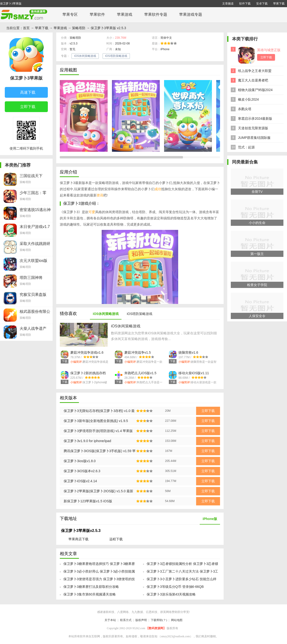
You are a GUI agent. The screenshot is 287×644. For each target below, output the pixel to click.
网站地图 (177, 620)
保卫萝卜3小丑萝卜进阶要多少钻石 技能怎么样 (182, 579)
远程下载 (116, 539)
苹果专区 (70, 14)
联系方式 (126, 620)
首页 (26, 28)
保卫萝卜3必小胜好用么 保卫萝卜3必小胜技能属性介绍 (99, 573)
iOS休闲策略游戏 (85, 56)
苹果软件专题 (156, 14)
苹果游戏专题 (191, 14)
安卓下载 (262, 4)
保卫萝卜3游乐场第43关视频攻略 (171, 594)
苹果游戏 (125, 14)
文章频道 (228, 4)
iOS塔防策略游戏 (116, 56)
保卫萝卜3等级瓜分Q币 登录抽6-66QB (175, 587)
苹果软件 (97, 14)
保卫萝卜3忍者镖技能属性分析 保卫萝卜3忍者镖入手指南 (182, 565)
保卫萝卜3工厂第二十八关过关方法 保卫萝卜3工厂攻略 (182, 573)
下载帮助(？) (159, 620)
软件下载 (245, 4)
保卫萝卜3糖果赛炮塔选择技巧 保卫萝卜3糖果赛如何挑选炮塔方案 (99, 565)
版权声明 (141, 620)
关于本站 (110, 620)
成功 (158, 189)
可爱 (92, 212)
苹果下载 (279, 4)
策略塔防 (79, 28)
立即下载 (24, 107)
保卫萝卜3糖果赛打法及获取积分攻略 (91, 587)
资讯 (100, 195)
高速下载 (24, 93)
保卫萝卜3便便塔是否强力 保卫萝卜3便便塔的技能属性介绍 (99, 580)
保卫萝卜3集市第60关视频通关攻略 (90, 594)
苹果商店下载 (78, 539)
